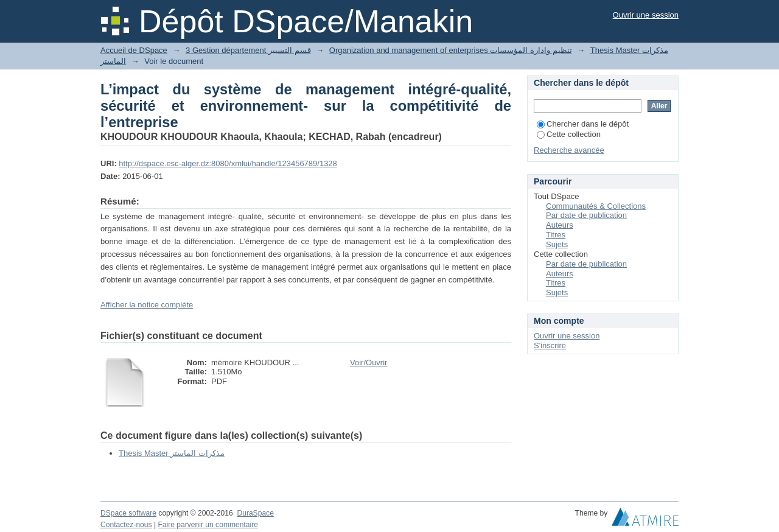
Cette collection (569, 134)
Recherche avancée (569, 150)
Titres (556, 235)
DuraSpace (255, 513)
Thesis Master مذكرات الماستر (172, 453)
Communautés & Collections (596, 206)
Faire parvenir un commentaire (208, 525)
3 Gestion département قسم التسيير (248, 50)
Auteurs (560, 225)
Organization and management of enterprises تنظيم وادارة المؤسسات (451, 50)
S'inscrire (550, 345)
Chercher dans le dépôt (583, 124)
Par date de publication (586, 215)
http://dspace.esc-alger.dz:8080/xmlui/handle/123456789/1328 (228, 163)
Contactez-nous (126, 525)
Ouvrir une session (646, 15)
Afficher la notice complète (147, 305)
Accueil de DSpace (134, 50)
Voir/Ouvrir (369, 362)
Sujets (557, 244)
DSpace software (128, 513)
